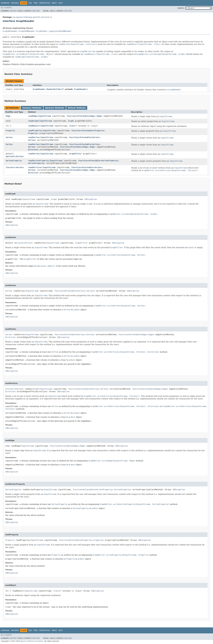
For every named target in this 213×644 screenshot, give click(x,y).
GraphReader (80, 89)
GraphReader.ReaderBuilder (47, 89)
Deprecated (45, 3)
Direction (33, 150)
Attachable (83, 116)
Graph (71, 121)
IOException (91, 199)
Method (36, 11)
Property (10, 131)
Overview (5, 3)
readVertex (34, 137)
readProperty (35, 131)
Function (72, 116)
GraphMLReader (10, 31)
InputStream (45, 116)
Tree (36, 3)
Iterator (10, 167)
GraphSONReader (27, 31)
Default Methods (77, 108)
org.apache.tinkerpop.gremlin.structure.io (32, 17)
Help (61, 3)
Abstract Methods (55, 108)
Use (30, 3)
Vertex (9, 137)
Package (15, 3)
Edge (8, 116)
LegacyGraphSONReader (60, 31)
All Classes (6, 8)
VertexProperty (14, 161)
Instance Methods (32, 108)
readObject (34, 126)
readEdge (33, 116)
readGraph (33, 121)
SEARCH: (181, 8)
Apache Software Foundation (32, 641)
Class (72, 126)
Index (54, 3)
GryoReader (42, 31)
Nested (13, 11)
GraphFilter (76, 154)
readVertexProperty (38, 161)
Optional (10, 156)
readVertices (35, 167)
